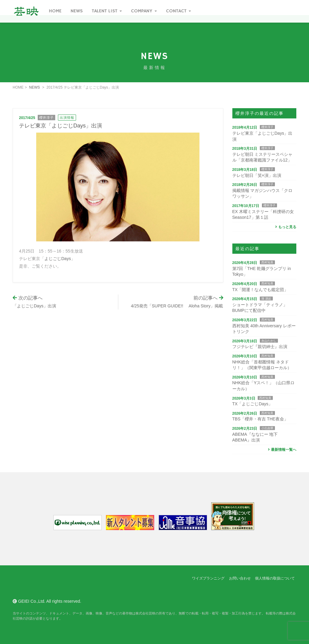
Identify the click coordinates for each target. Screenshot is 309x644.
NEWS (34, 87)
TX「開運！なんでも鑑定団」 (260, 290)
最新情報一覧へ (281, 450)
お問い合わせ (240, 578)
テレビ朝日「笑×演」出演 (257, 175)
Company (144, 11)
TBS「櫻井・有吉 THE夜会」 (260, 419)
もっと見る (285, 227)
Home (55, 11)
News (77, 11)
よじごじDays (58, 259)
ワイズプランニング (208, 578)
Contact (178, 11)
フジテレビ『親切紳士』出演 (260, 347)
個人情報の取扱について (275, 578)
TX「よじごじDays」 (253, 404)
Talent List (107, 11)
